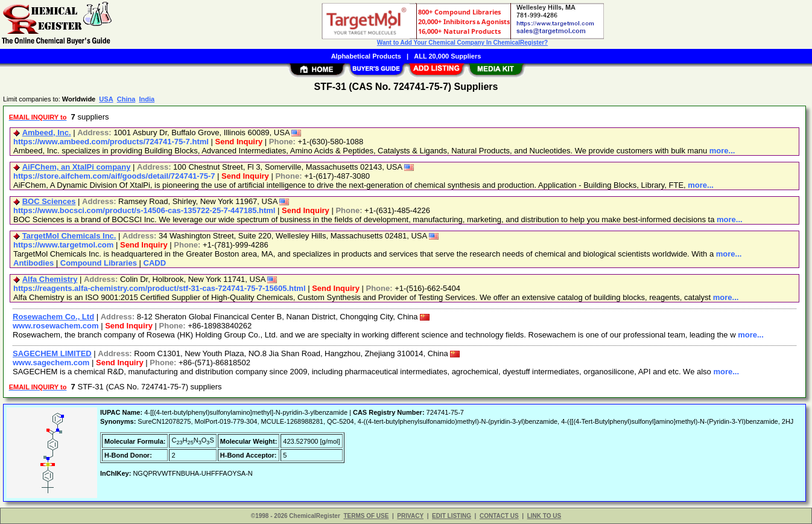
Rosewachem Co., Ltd (53, 317)
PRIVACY (410, 516)
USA (106, 99)
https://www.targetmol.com (63, 245)
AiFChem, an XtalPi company (77, 167)
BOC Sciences (49, 201)
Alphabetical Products (366, 56)
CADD (155, 263)
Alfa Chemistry (50, 279)
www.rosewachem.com (56, 326)
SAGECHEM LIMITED (52, 353)
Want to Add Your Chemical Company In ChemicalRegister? (462, 43)
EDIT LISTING (452, 516)
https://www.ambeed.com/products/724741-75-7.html (111, 142)
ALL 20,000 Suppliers (447, 56)
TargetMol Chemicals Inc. (69, 236)
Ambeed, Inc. (47, 133)
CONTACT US (499, 516)
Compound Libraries (99, 263)
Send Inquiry (239, 142)
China (126, 99)
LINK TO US (544, 516)
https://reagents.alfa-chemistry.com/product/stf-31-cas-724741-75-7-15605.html (160, 288)
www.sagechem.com (51, 363)
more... (722, 151)
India (147, 99)
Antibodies (33, 263)
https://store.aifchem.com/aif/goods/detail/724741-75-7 (114, 176)
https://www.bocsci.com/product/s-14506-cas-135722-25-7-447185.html (144, 210)
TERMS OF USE (366, 516)
